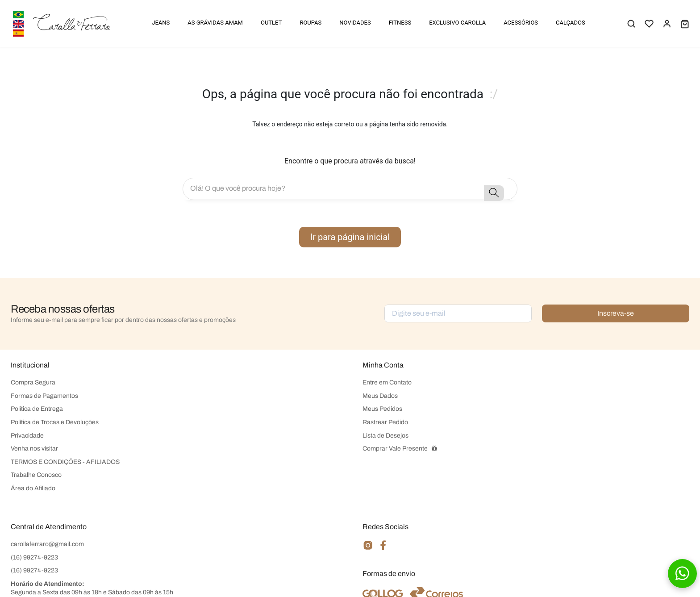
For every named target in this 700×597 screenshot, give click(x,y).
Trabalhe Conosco (36, 475)
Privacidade (27, 436)
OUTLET (271, 23)
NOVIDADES (355, 23)
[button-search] (494, 193)
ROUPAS (310, 23)
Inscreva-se (616, 313)
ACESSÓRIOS (521, 23)
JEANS (161, 23)
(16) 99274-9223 (34, 557)
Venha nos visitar (34, 449)
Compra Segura (33, 382)
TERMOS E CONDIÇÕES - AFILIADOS (65, 462)
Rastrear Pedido (385, 422)
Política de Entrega (37, 409)
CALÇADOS (571, 23)
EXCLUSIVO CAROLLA (457, 23)
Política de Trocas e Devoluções (55, 422)
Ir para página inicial (350, 237)
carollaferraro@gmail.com (47, 544)
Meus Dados (380, 396)
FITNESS (400, 23)
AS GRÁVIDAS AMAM (215, 23)
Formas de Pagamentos (44, 396)
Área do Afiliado (33, 488)
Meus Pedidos (382, 409)
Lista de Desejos (385, 436)
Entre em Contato (387, 382)
